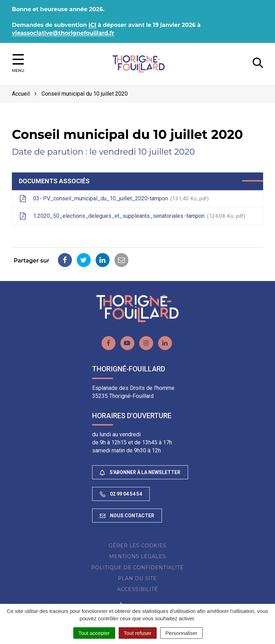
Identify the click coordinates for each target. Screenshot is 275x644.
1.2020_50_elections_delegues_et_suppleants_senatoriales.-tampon (132, 216)
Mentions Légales (137, 556)
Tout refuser (138, 633)
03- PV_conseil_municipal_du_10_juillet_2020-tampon (114, 199)
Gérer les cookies (137, 546)
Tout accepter (94, 633)
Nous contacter (127, 516)
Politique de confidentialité (137, 568)
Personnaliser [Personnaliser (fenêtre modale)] (181, 633)
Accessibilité (137, 589)
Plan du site (137, 578)
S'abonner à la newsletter (140, 472)
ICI (92, 25)
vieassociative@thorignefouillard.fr (63, 33)
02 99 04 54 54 (121, 494)
